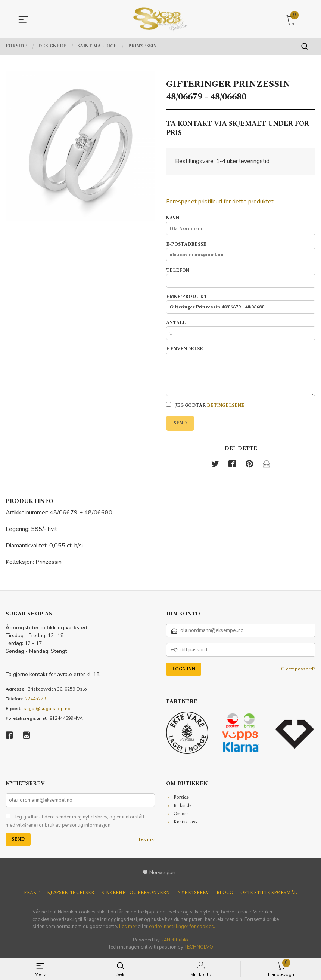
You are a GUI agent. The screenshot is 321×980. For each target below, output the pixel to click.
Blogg (225, 893)
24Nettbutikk (175, 940)
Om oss (181, 814)
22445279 (35, 699)
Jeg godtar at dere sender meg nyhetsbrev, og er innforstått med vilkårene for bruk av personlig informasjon (75, 821)
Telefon (241, 278)
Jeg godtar (205, 405)
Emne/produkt (241, 304)
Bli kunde (183, 806)
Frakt (32, 893)
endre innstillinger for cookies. (182, 927)
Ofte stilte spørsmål (269, 893)
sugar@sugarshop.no (47, 709)
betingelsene (226, 405)
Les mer (147, 840)
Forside (181, 798)
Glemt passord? (298, 669)
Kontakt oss (186, 822)
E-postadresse (241, 252)
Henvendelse (241, 371)
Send (180, 423)
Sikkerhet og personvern (136, 893)
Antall (241, 330)
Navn (241, 225)
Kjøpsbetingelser (71, 893)
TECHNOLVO (199, 947)
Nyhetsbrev (193, 893)
